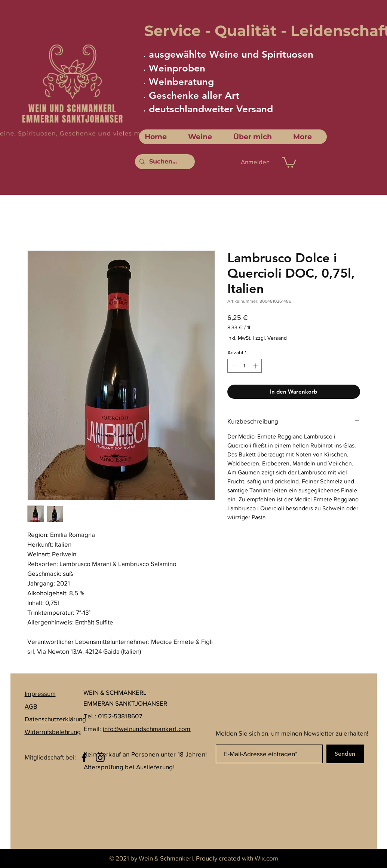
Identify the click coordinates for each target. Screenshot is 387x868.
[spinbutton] (245, 366)
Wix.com (266, 858)
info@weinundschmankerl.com (147, 729)
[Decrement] (233, 366)
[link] (289, 162)
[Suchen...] (164, 162)
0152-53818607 (120, 716)
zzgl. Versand (271, 338)
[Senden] (345, 754)
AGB (31, 706)
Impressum (40, 693)
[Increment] (256, 366)
